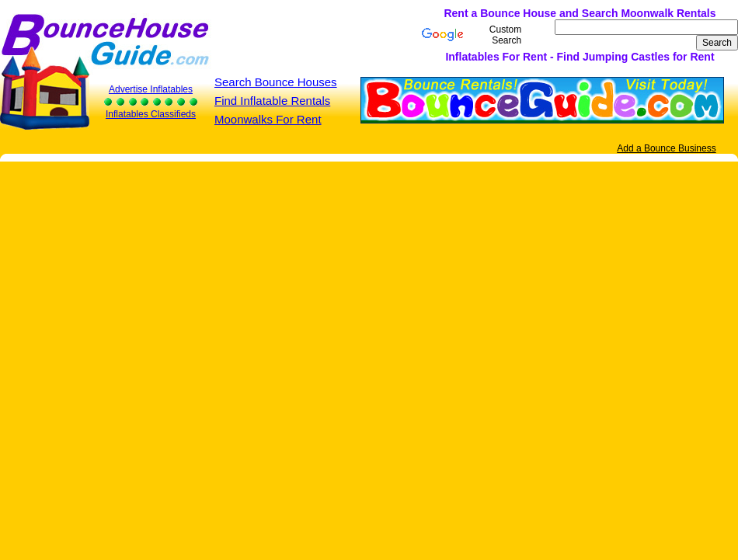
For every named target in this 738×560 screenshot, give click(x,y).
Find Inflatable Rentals (272, 101)
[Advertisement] (259, 35)
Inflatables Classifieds (151, 114)
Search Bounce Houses (276, 82)
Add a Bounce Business (666, 148)
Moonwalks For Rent (268, 119)
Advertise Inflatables (151, 89)
